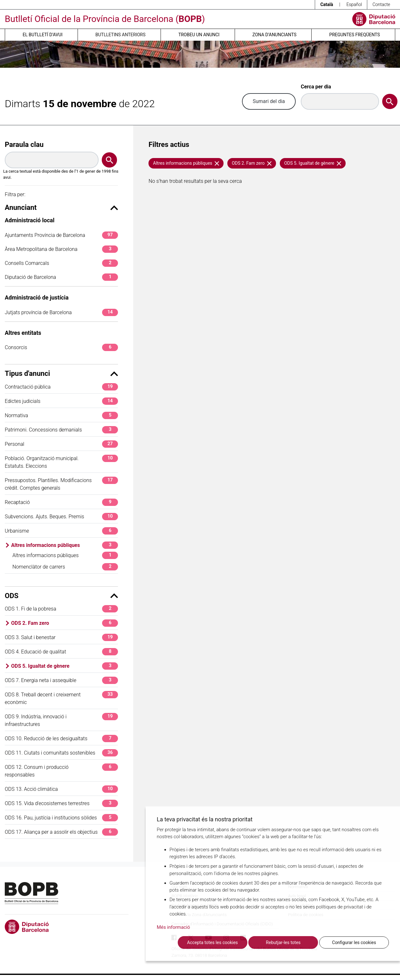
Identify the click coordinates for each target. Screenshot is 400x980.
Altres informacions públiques (65, 545)
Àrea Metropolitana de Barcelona (61, 249)
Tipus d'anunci (61, 373)
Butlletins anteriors (121, 35)
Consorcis (61, 347)
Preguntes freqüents (355, 35)
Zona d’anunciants (274, 35)
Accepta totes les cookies (212, 942)
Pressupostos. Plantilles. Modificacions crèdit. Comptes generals (61, 484)
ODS (61, 596)
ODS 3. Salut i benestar (61, 637)
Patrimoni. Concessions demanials (61, 430)
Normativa (61, 415)
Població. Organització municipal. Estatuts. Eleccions (61, 462)
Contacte (381, 4)
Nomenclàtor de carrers (65, 567)
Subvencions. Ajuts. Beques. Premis (61, 517)
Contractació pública (61, 387)
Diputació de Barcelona (61, 277)
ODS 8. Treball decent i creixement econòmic (61, 698)
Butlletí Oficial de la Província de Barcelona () (105, 19)
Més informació (173, 927)
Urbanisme (61, 531)
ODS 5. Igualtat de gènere (65, 666)
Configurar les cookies (354, 942)
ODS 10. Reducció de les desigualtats (61, 738)
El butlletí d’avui (42, 35)
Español (354, 4)
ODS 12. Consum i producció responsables (61, 771)
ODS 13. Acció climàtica (61, 789)
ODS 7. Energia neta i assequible (61, 680)
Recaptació (61, 502)
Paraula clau (24, 145)
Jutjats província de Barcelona (61, 312)
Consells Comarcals (61, 263)
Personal (61, 444)
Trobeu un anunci (199, 35)
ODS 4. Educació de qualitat (61, 652)
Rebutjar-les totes (283, 942)
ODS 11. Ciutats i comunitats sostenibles (61, 753)
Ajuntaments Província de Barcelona (61, 235)
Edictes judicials (61, 401)
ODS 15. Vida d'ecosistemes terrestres (61, 803)
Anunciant (61, 207)
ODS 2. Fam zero (65, 623)
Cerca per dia (316, 87)
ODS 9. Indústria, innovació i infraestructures (61, 720)
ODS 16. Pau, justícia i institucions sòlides (61, 818)
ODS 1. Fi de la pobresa (61, 609)
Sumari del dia (269, 101)
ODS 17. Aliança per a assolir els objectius (61, 832)
